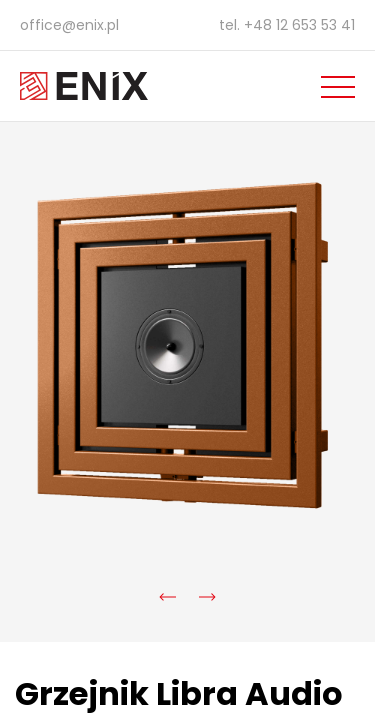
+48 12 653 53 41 (299, 25)
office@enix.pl (69, 25)
